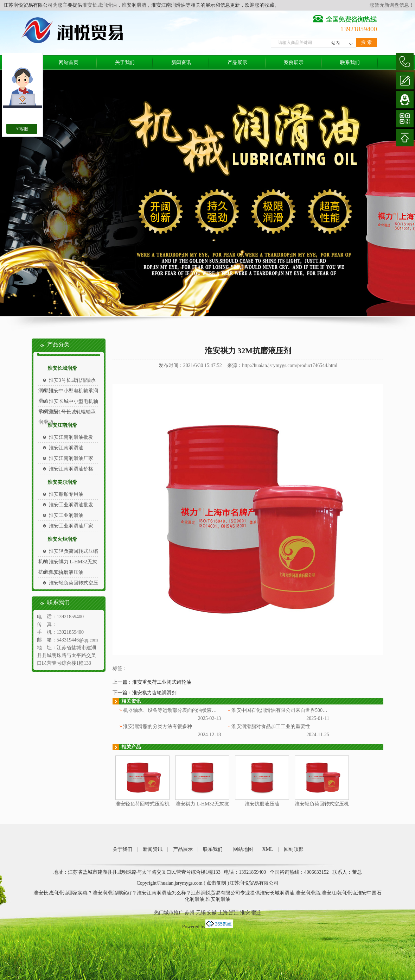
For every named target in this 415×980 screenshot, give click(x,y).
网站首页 (69, 62)
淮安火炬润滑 (62, 539)
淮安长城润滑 (62, 368)
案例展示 (294, 62)
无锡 (201, 913)
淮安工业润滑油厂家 (71, 526)
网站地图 (243, 849)
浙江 (234, 913)
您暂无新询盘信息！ (392, 5)
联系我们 (350, 62)
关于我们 (125, 62)
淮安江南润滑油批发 (71, 437)
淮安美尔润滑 (62, 482)
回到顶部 (294, 849)
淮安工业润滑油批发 (71, 505)
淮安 (245, 913)
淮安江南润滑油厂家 (71, 458)
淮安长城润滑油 (100, 5)
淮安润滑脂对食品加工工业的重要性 (271, 726)
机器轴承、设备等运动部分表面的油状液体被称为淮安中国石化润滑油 (199, 710)
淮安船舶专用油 (66, 494)
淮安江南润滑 (62, 425)
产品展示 (237, 62)
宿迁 (256, 913)
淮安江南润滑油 (66, 448)
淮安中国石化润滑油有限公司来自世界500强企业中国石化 (294, 710)
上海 (223, 913)
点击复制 (216, 883)
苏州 (190, 913)
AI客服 (22, 129)
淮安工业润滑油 (66, 515)
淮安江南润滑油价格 (71, 469)
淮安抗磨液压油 (66, 572)
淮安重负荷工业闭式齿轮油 (162, 682)
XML (268, 849)
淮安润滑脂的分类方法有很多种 (158, 726)
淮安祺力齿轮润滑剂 (154, 693)
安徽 (212, 913)
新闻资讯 (181, 62)
